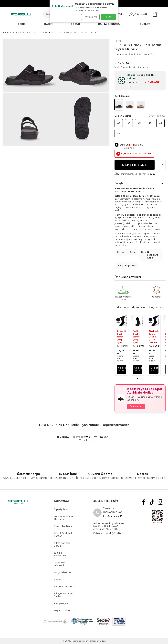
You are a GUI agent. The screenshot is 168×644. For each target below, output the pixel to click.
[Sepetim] (155, 14)
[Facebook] (146, 502)
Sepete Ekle (134, 165)
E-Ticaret (74, 641)
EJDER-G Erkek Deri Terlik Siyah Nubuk (77, 32)
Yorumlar (84, 440)
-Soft (66, 641)
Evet (109, 17)
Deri (53, 32)
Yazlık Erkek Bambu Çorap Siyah (136, 337)
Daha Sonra (90, 17)
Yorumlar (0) (121, 54)
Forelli (118, 41)
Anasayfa (7, 32)
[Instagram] (161, 502)
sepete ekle (122, 369)
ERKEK (18, 32)
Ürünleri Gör (136, 407)
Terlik (45, 32)
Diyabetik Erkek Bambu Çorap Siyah (121, 337)
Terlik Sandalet (32, 32)
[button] (137, 379)
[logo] (21, 14)
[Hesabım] (138, 14)
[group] (29, 65)
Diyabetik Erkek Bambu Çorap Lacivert (154, 337)
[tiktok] (154, 502)
